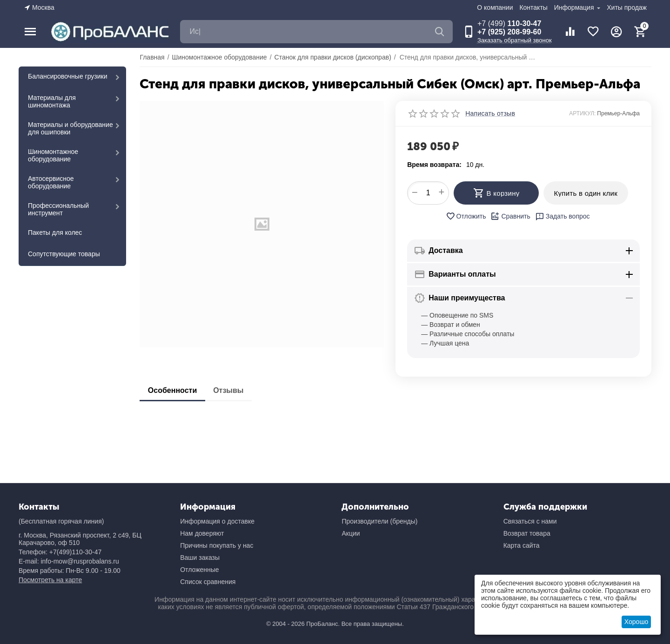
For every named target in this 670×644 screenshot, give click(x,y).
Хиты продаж (627, 7)
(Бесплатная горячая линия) (61, 521)
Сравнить (510, 216)
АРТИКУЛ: (582, 113)
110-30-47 (509, 23)
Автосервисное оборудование (51, 182)
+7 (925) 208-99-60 (509, 32)
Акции (351, 533)
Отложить (466, 216)
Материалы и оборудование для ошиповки (70, 128)
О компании (495, 7)
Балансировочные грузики (68, 76)
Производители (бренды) (379, 521)
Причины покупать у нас (217, 545)
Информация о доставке (217, 521)
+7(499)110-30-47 (75, 552)
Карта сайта (522, 545)
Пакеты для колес (55, 232)
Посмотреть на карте (50, 580)
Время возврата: (434, 165)
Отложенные (199, 570)
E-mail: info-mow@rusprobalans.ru (69, 561)
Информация (575, 7)
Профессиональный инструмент (58, 209)
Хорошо (636, 622)
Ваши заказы (200, 558)
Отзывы (232, 390)
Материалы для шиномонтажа (52, 101)
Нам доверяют (202, 533)
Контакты (533, 7)
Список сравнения (208, 582)
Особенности (173, 390)
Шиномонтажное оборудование (53, 155)
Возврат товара (527, 533)
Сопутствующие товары (64, 254)
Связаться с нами (530, 521)
